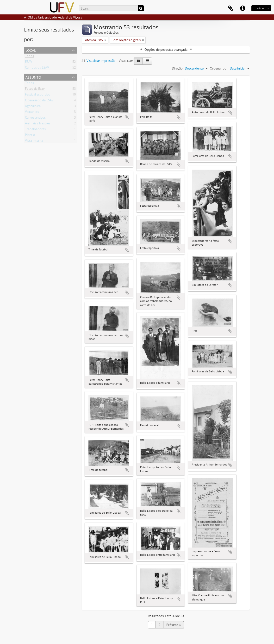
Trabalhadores (35, 130)
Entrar (260, 8)
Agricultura (33, 107)
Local (31, 50)
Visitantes (32, 113)
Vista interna (34, 141)
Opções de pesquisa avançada (166, 50)
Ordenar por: (219, 68)
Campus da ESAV (37, 68)
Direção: (178, 68)
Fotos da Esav (35, 89)
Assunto (33, 77)
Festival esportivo (38, 95)
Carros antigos (35, 118)
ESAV (29, 63)
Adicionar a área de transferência (127, 117)
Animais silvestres (38, 124)
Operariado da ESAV (39, 101)
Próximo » (174, 625)
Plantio (30, 136)
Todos (29, 57)
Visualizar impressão (99, 61)
